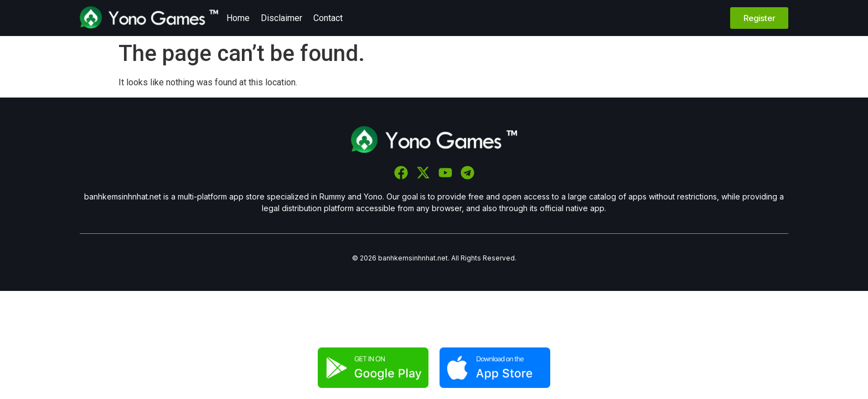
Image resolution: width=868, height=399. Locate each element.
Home (238, 18)
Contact (328, 18)
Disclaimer (281, 18)
